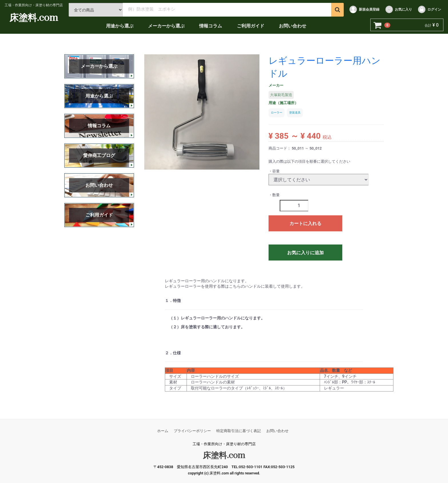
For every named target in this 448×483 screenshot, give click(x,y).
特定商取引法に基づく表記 (239, 431)
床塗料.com (35, 17)
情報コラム (212, 26)
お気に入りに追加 (305, 253)
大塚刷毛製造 (281, 95)
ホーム (163, 431)
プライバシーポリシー (192, 431)
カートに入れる (305, 223)
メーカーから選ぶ (167, 26)
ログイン (429, 9)
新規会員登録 (364, 9)
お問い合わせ (294, 26)
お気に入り (398, 9)
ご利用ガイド (252, 26)
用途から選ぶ (121, 26)
